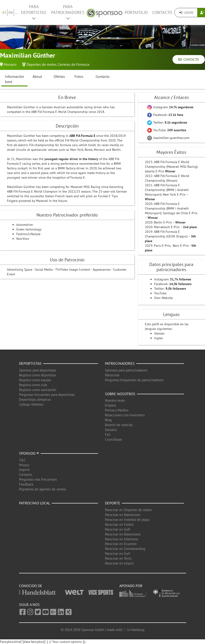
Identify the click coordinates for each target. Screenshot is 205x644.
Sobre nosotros (120, 394)
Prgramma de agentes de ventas (42, 489)
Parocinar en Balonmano (123, 534)
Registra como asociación (38, 390)
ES (4, 13)
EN (11, 13)
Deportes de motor (41, 64)
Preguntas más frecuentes (38, 479)
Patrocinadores (120, 363)
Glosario (111, 430)
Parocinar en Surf (117, 554)
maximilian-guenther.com (168, 138)
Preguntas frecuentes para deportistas (47, 395)
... (16, 13)
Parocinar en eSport (119, 563)
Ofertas (59, 76)
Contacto (162, 12)
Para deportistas (34, 12)
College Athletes (31, 404)
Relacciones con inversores (125, 415)
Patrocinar (112, 375)
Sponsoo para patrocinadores (126, 370)
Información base (15, 79)
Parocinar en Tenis (118, 558)
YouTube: (167, 130)
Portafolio (136, 12)
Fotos (79, 76)
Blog (108, 420)
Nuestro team (115, 400)
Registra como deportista (37, 375)
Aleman (159, 333)
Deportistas (30, 363)
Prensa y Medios (117, 410)
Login (186, 13)
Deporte (113, 503)
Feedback (26, 484)
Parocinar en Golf (117, 529)
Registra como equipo (35, 380)
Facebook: (165, 115)
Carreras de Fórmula (73, 64)
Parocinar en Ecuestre (121, 544)
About (37, 76)
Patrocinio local (35, 503)
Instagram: (170, 107)
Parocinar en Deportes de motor (128, 510)
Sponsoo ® (29, 453)
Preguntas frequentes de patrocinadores (134, 380)
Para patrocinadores (68, 12)
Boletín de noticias (119, 425)
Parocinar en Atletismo (122, 539)
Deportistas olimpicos (35, 399)
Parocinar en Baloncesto (123, 515)
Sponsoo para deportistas (37, 370)
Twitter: (167, 122)
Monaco (10, 64)
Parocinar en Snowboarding (125, 549)
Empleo (111, 405)
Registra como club (33, 385)
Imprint (24, 470)
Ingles (158, 338)
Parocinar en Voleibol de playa (127, 520)
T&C (22, 460)
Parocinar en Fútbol (119, 524)
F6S (108, 435)
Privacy (24, 465)
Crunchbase (114, 439)
